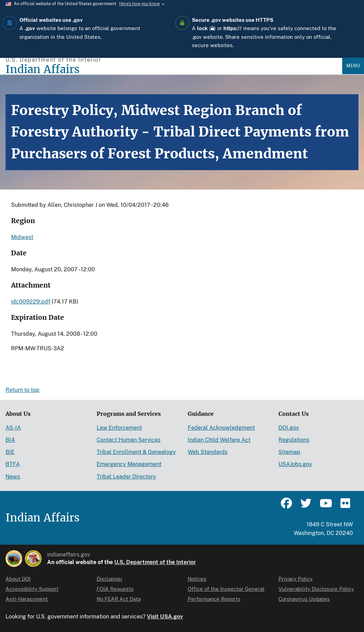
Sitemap (289, 452)
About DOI (18, 579)
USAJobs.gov (295, 464)
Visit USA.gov (165, 617)
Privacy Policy (296, 579)
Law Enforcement (119, 428)
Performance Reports (214, 599)
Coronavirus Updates (304, 599)
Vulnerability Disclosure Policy (316, 589)
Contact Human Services (128, 440)
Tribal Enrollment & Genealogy (136, 452)
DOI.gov (289, 428)
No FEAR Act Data (119, 599)
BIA (10, 440)
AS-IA (13, 428)
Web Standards (208, 452)
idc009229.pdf (31, 302)
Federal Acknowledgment (221, 428)
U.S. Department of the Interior (155, 562)
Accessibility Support (32, 589)
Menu (353, 66)
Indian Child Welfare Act (219, 440)
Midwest (22, 237)
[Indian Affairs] (174, 69)
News (13, 477)
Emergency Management (129, 464)
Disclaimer (110, 579)
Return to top (23, 390)
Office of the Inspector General (226, 589)
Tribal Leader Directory (126, 477)
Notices (197, 579)
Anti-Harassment (27, 599)
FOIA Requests (115, 589)
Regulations (294, 440)
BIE (10, 452)
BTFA (13, 464)
